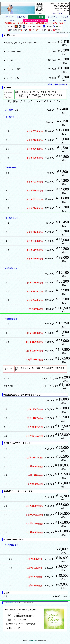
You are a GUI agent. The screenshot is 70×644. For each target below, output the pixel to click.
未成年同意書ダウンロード (11, 603)
